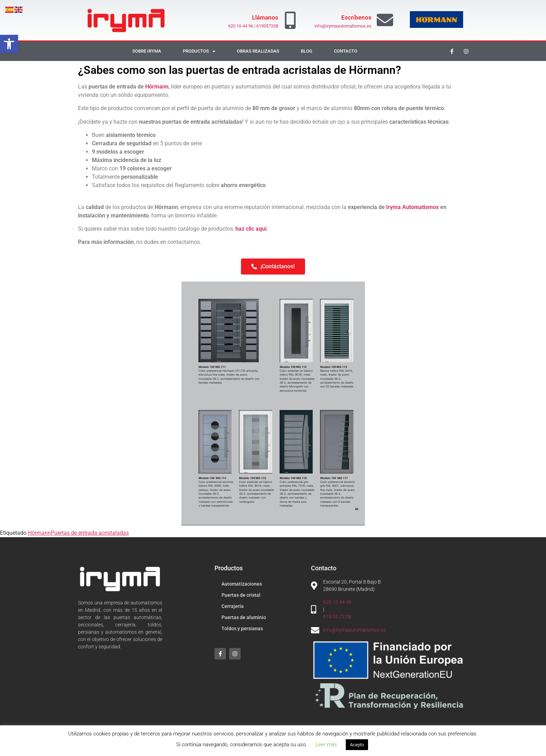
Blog (307, 51)
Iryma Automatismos (412, 207)
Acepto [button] (357, 745)
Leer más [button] (326, 745)
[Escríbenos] (385, 20)
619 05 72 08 (337, 617)
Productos (199, 51)
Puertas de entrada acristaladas (90, 533)
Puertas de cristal (241, 595)
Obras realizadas (258, 51)
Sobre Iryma (147, 51)
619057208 (267, 26)
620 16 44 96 (241, 26)
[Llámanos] (290, 20)
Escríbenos (356, 17)
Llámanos (265, 17)
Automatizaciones (242, 584)
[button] (9, 44)
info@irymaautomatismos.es (343, 26)
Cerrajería (233, 606)
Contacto (346, 51)
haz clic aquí (251, 229)
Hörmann (157, 87)
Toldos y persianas (242, 628)
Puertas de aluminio (244, 617)
